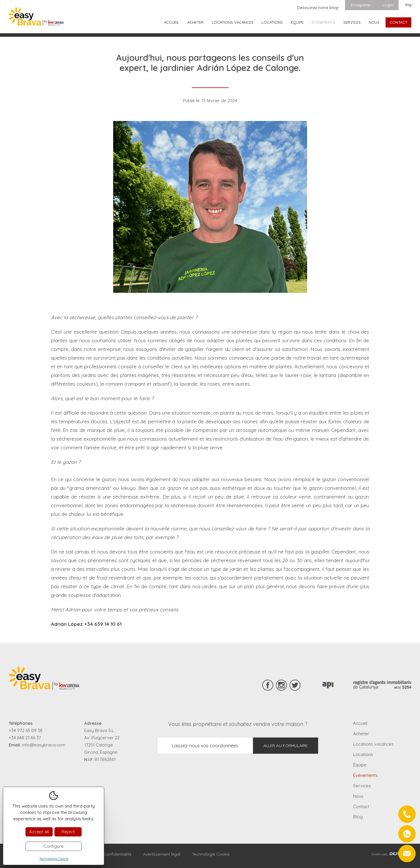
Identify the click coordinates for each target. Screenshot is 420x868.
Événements (323, 22)
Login (388, 5)
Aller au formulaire (286, 746)
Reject (68, 832)
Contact (398, 22)
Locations (272, 22)
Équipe (297, 22)
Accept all (39, 832)
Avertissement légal (162, 854)
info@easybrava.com (44, 745)
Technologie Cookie (211, 854)
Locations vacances (233, 22)
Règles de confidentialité (108, 854)
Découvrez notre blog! (318, 8)
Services (352, 22)
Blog (358, 817)
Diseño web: (391, 854)
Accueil (172, 22)
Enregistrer (361, 5)
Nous (374, 22)
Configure (54, 846)
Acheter (196, 22)
